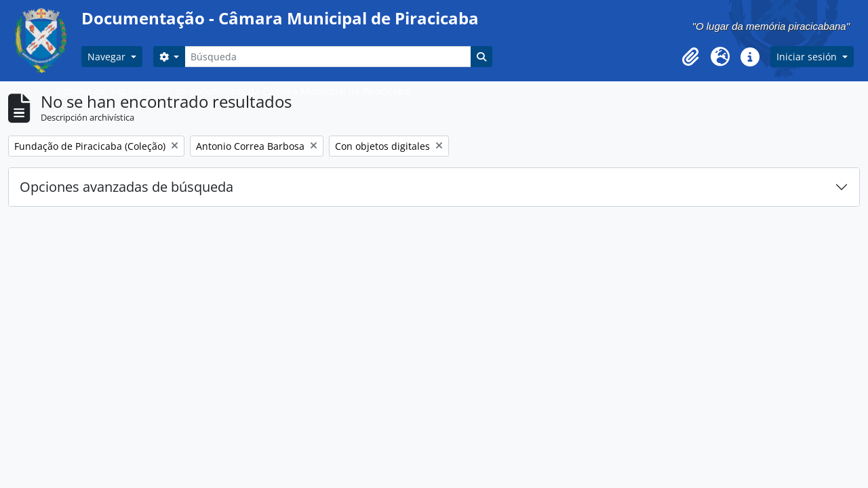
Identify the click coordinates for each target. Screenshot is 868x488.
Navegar (108, 57)
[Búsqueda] (328, 57)
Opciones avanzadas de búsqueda (126, 187)
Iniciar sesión (808, 57)
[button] (690, 57)
